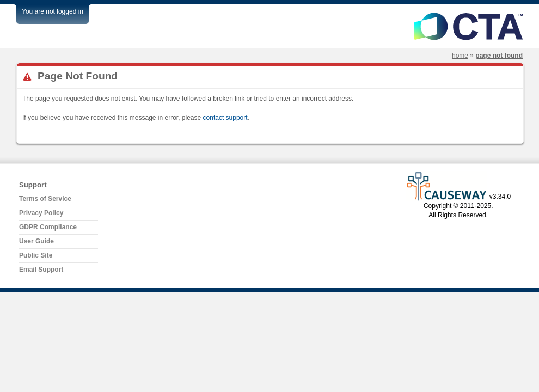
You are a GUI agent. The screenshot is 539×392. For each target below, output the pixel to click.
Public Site (36, 255)
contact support (225, 118)
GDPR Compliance (48, 227)
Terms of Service (45, 199)
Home (460, 56)
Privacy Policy (41, 213)
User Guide (36, 241)
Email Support (41, 269)
